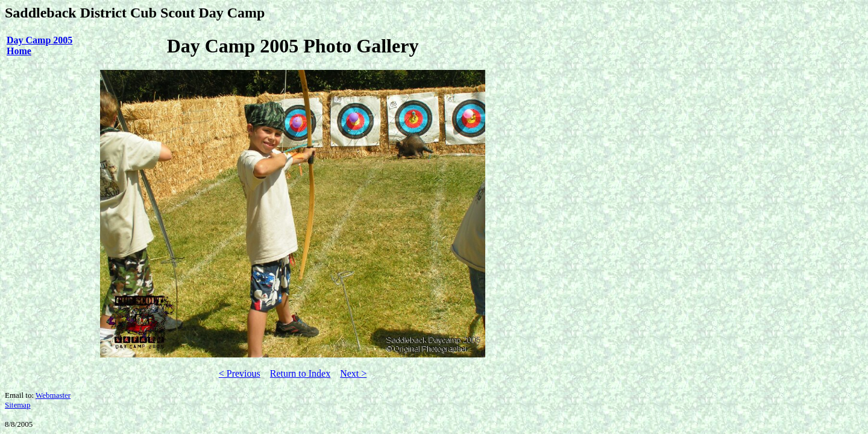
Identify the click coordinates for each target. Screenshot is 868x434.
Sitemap (18, 405)
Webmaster (53, 395)
